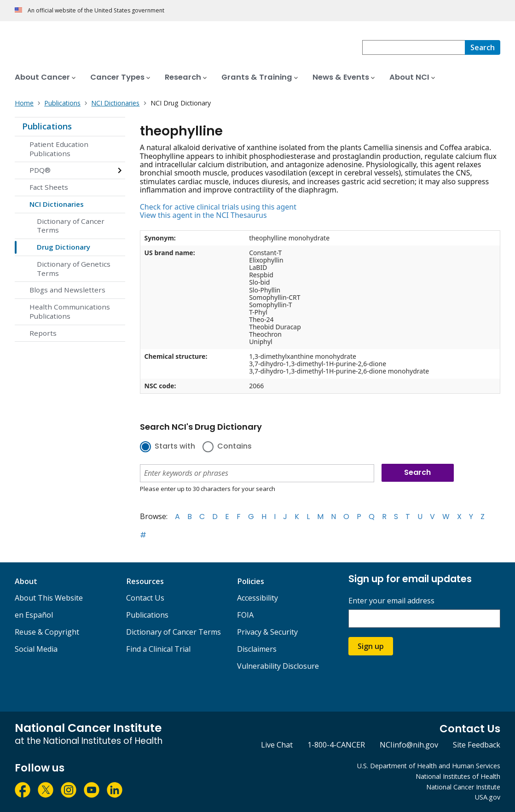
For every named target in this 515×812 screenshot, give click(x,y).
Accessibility (257, 598)
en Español (34, 615)
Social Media (36, 649)
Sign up (371, 646)
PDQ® (40, 170)
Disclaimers (257, 649)
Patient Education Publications (59, 149)
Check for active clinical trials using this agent (218, 207)
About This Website (49, 598)
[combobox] (414, 47)
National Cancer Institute (463, 787)
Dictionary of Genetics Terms (74, 269)
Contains (234, 447)
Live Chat (277, 745)
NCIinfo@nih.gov (409, 745)
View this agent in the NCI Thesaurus (203, 215)
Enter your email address (391, 601)
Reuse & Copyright (47, 632)
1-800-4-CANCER (336, 745)
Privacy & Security (267, 632)
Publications (47, 126)
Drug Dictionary (64, 247)
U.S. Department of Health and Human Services (429, 766)
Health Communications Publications (70, 311)
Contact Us (145, 598)
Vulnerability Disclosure (278, 666)
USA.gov (488, 797)
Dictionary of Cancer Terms (71, 226)
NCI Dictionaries (57, 204)
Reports (43, 333)
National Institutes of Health (458, 776)
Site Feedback (477, 745)
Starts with (175, 447)
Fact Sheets (49, 187)
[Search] (483, 47)
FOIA (245, 615)
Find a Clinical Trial (158, 649)
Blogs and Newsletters (67, 290)
